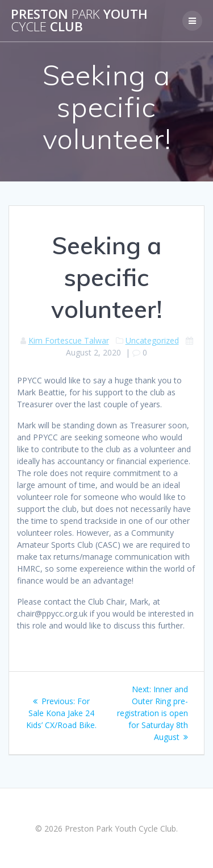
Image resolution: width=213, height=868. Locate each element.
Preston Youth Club (79, 21)
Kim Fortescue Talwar (69, 340)
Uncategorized (152, 340)
